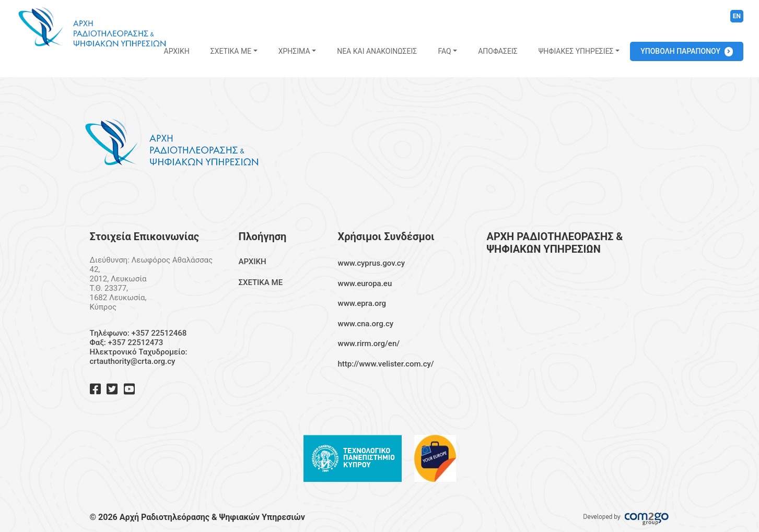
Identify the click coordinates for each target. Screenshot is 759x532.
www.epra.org (362, 303)
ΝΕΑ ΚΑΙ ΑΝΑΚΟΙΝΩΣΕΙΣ (377, 51)
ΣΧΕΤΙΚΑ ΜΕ (261, 282)
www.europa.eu (365, 283)
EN (737, 16)
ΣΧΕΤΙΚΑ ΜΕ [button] (231, 51)
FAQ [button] (444, 51)
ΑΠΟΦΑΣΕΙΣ (498, 51)
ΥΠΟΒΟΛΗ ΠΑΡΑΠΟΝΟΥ (680, 51)
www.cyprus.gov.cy (372, 263)
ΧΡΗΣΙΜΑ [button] (294, 51)
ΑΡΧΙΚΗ (177, 51)
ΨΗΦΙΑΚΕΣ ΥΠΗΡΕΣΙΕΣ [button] (576, 51)
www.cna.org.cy (366, 324)
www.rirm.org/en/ (369, 344)
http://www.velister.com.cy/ (386, 364)
